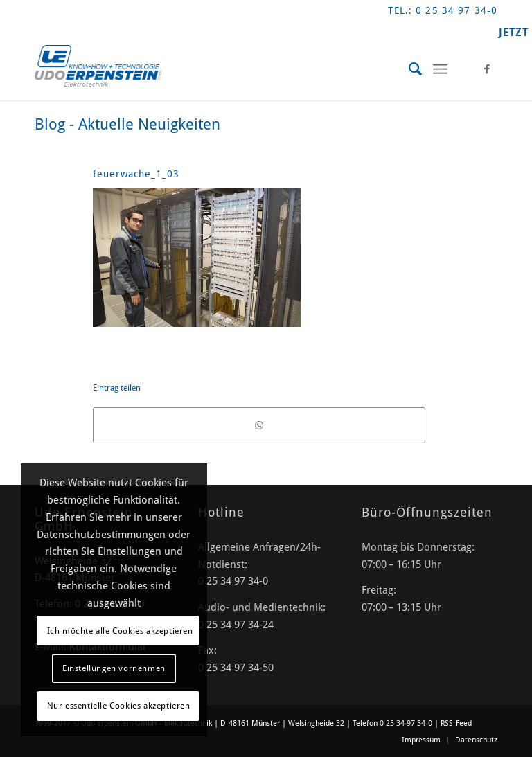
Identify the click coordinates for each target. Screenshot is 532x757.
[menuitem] (409, 69)
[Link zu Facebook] (487, 69)
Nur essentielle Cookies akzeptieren (119, 706)
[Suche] (409, 69)
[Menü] (440, 69)
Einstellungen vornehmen (114, 668)
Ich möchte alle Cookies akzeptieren (120, 631)
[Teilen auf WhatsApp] (259, 425)
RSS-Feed (456, 723)
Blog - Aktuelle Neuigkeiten (127, 124)
